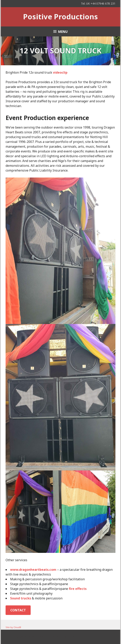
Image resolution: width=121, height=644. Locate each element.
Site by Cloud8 (13, 627)
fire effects (78, 589)
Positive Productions (60, 17)
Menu (63, 32)
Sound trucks (21, 598)
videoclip (60, 72)
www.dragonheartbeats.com (33, 570)
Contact (18, 610)
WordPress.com (83, 637)
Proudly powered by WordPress (26, 637)
